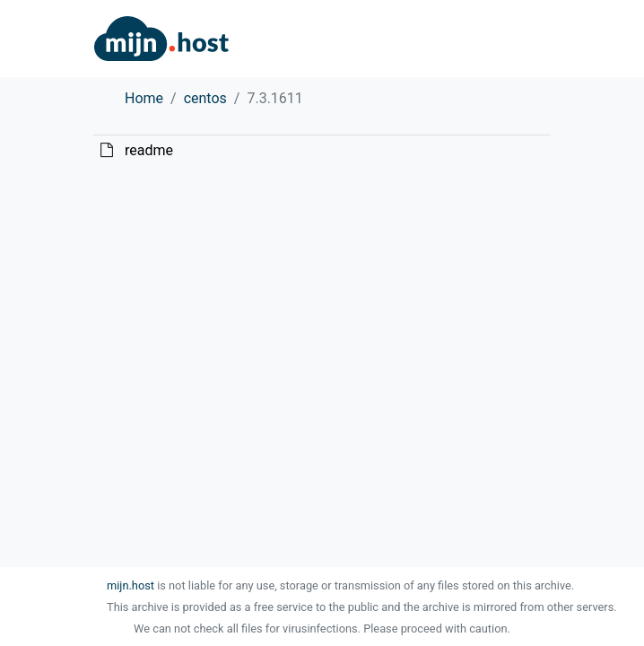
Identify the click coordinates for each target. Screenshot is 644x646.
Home (144, 98)
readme (149, 150)
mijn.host (131, 585)
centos (205, 98)
